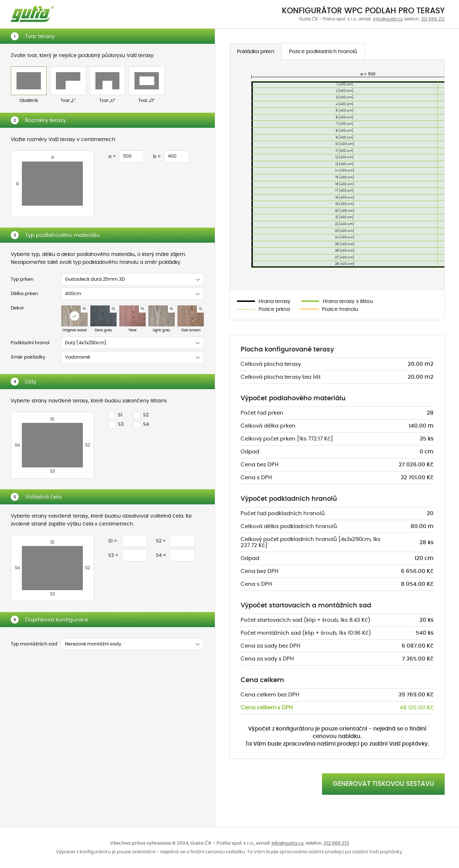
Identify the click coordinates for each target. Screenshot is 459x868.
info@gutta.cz (388, 19)
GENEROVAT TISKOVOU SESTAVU (383, 784)
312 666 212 (433, 19)
